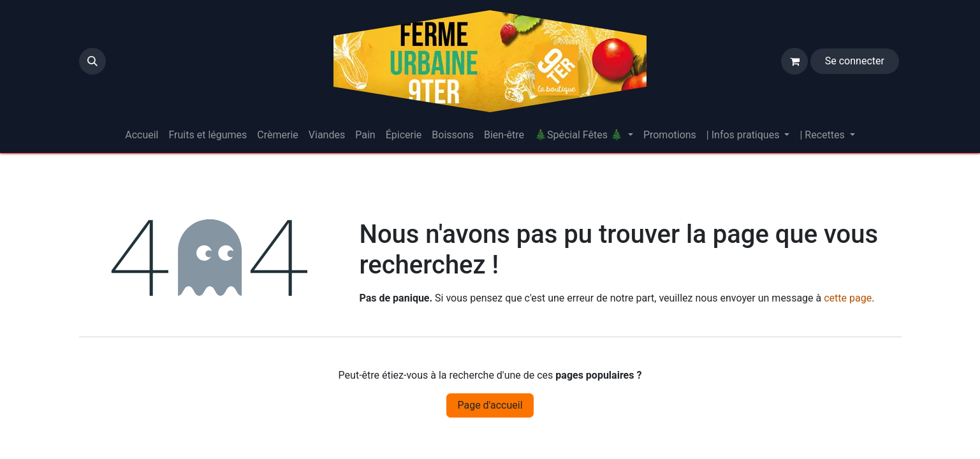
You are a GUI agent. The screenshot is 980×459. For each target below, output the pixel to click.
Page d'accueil (490, 405)
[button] (92, 61)
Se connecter (855, 61)
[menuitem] (142, 135)
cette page (848, 298)
